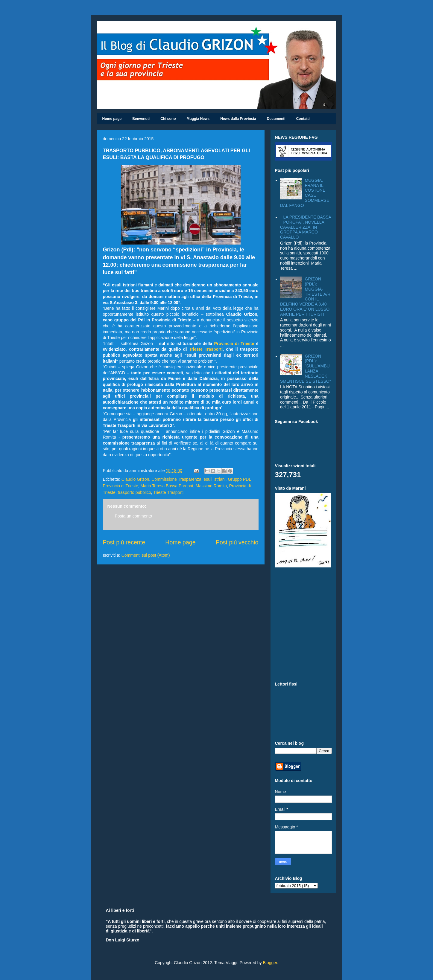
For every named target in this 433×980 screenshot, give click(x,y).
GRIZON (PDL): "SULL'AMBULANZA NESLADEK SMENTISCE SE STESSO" (306, 369)
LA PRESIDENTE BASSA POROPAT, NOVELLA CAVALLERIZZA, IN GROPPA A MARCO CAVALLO (306, 227)
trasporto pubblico (135, 492)
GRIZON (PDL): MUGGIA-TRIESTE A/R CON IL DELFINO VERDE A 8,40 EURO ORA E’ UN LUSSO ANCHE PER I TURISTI (305, 297)
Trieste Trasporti (206, 349)
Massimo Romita (211, 486)
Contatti (303, 119)
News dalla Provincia (238, 119)
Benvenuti (141, 119)
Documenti (276, 119)
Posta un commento (134, 516)
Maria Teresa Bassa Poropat (167, 486)
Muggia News (198, 119)
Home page (112, 119)
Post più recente (124, 542)
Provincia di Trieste (234, 344)
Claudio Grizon (135, 479)
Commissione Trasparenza (176, 479)
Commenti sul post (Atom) (146, 555)
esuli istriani (214, 479)
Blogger (270, 963)
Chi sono (168, 119)
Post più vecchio (237, 542)
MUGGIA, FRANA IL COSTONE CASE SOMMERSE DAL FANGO (305, 193)
